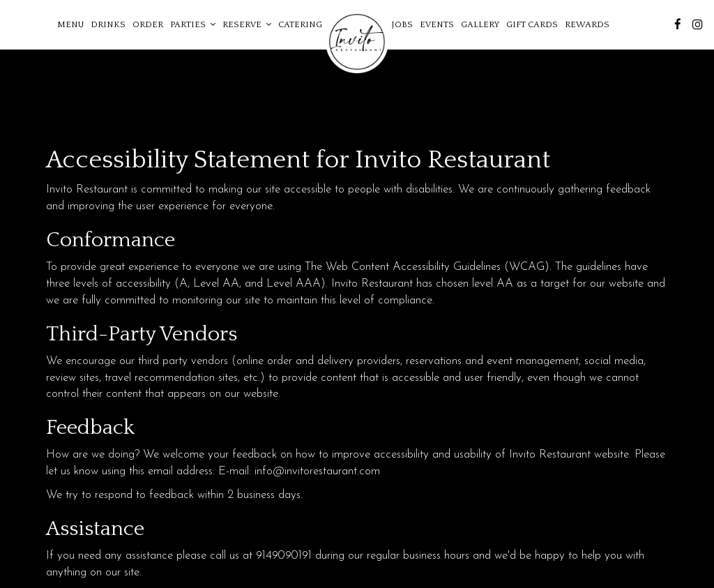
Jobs (402, 24)
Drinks (108, 24)
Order (148, 24)
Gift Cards (532, 24)
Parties (193, 24)
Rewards (587, 24)
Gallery (480, 24)
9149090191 (284, 556)
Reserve (247, 24)
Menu (70, 24)
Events (437, 24)
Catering (300, 24)
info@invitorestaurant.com (317, 471)
